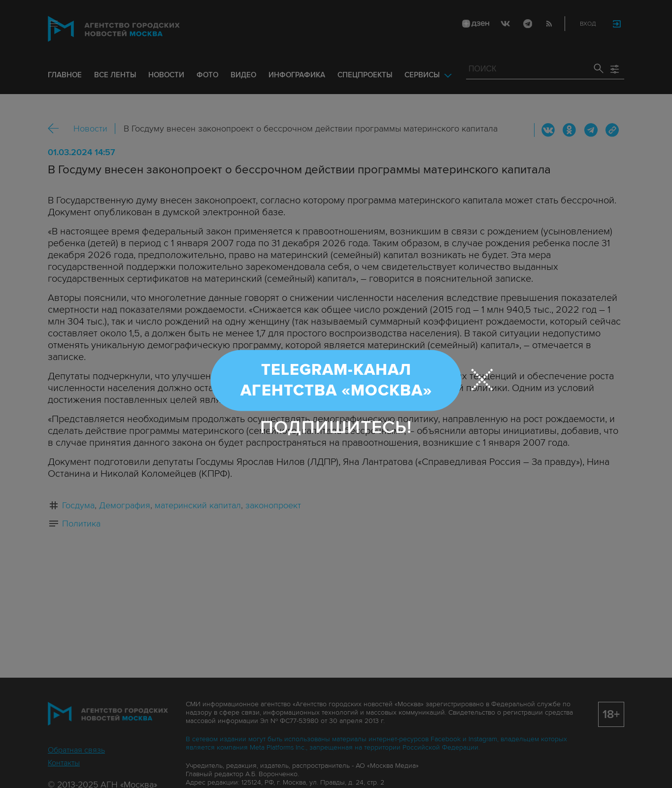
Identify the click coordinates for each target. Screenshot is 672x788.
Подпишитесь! (336, 427)
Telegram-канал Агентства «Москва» (336, 380)
